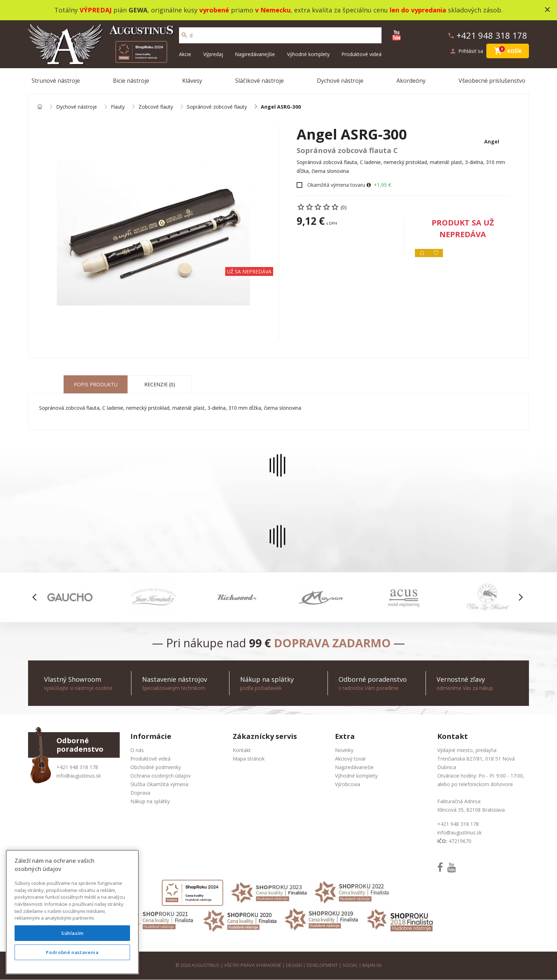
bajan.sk (372, 966)
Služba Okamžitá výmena (159, 785)
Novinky (344, 750)
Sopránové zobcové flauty (217, 107)
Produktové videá (361, 54)
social (350, 966)
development (322, 966)
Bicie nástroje (131, 81)
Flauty (118, 107)
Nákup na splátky (150, 802)
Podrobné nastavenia (72, 952)
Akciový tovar (350, 759)
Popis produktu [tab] (96, 385)
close (547, 10)
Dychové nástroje (340, 81)
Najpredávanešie (354, 767)
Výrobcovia (348, 785)
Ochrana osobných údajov (161, 776)
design (294, 966)
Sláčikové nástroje (259, 81)
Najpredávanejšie (255, 54)
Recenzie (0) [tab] (160, 385)
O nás (137, 750)
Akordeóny (411, 81)
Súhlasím (72, 933)
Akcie (185, 54)
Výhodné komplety (308, 54)
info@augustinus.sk (79, 776)
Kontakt (242, 750)
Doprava (140, 793)
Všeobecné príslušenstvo (492, 81)
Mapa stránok (249, 759)
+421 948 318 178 (77, 767)
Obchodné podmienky (156, 767)
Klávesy (192, 81)
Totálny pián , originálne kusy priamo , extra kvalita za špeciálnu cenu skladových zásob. (278, 10)
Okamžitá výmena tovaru (336, 185)
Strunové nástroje (56, 81)
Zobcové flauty (156, 107)
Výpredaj (213, 54)
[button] (36, 598)
